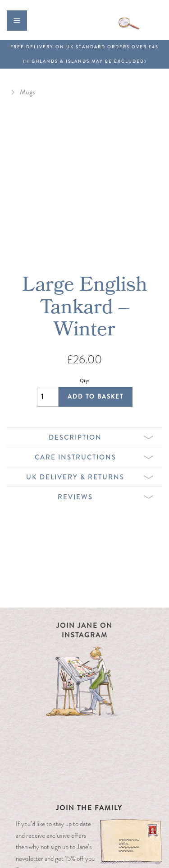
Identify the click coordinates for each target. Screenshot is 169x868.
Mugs (27, 92)
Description (101, 437)
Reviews (105, 497)
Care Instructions (94, 457)
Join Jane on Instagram (84, 630)
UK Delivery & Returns (90, 477)
